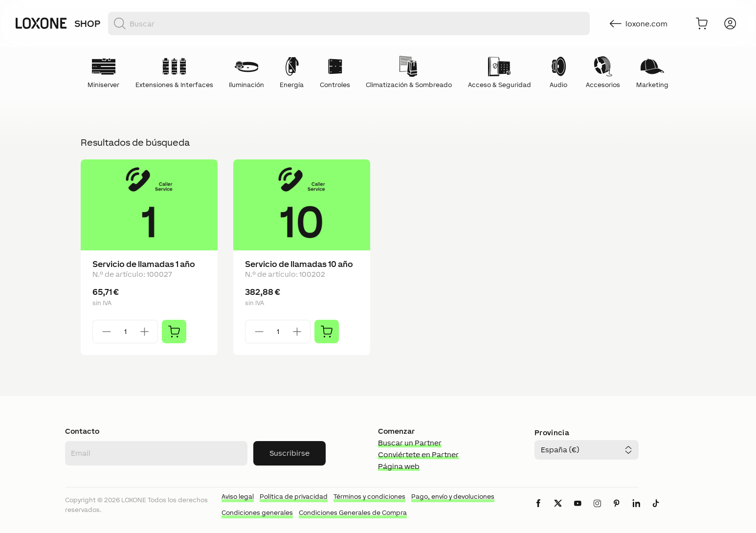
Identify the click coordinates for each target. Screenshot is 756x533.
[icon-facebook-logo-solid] (538, 511)
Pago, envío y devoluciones (453, 497)
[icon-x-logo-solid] (558, 511)
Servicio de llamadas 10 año (299, 264)
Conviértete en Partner (418, 455)
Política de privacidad (294, 497)
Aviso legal (238, 497)
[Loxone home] (41, 23)
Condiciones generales (257, 513)
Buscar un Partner (410, 443)
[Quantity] (125, 331)
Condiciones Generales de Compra (353, 513)
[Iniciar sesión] (730, 23)
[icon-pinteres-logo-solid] (617, 511)
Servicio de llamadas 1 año (144, 264)
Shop (87, 23)
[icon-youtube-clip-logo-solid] (578, 511)
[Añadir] (174, 332)
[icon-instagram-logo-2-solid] (597, 511)
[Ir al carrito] (702, 23)
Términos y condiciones (369, 497)
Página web (399, 466)
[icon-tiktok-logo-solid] (656, 511)
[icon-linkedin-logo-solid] (636, 511)
